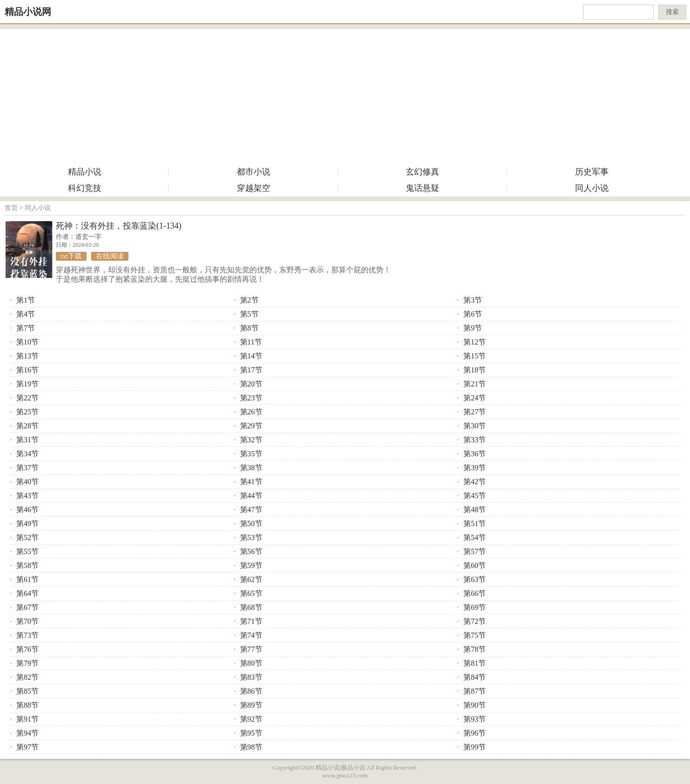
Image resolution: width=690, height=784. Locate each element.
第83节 (251, 677)
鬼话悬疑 (422, 188)
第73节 (27, 635)
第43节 (27, 496)
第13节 (27, 356)
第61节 (27, 579)
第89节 (251, 705)
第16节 (27, 370)
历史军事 (592, 172)
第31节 (27, 440)
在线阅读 (110, 256)
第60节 (475, 565)
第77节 (251, 649)
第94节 (27, 733)
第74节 (251, 635)
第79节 (27, 663)
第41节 (251, 482)
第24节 (475, 398)
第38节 (251, 468)
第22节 (27, 398)
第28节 (27, 426)
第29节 (251, 426)
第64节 (27, 593)
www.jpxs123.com (345, 775)
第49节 (27, 524)
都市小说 (254, 172)
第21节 (475, 384)
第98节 (251, 747)
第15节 (475, 356)
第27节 (475, 412)
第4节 (26, 314)
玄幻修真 (422, 172)
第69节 (475, 607)
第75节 (475, 635)
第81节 (475, 663)
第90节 (475, 705)
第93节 (475, 719)
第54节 (475, 537)
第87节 (475, 691)
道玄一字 (88, 237)
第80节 (251, 663)
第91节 (27, 719)
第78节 (475, 649)
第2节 (249, 300)
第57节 (475, 551)
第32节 (251, 440)
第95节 (251, 733)
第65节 (251, 593)
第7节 (26, 328)
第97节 (27, 747)
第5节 (249, 314)
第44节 (251, 496)
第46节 (27, 510)
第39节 (475, 468)
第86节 (251, 691)
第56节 (251, 551)
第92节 (251, 719)
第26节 (251, 412)
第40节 (27, 482)
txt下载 (71, 256)
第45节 (475, 496)
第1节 (26, 300)
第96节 (475, 733)
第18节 (475, 370)
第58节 (27, 565)
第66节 (475, 593)
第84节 (475, 677)
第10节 (27, 342)
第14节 (251, 356)
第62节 (251, 579)
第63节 (475, 579)
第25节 (27, 412)
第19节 (27, 384)
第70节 (27, 621)
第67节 (27, 607)
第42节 (475, 482)
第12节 (475, 342)
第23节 (251, 398)
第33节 (475, 440)
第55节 (27, 551)
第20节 (251, 384)
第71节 (251, 621)
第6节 (473, 314)
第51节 (475, 524)
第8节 (249, 328)
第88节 (27, 705)
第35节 (251, 454)
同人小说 (592, 188)
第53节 (251, 537)
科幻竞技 (85, 188)
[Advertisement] (345, 94)
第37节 (27, 468)
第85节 (27, 691)
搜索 (672, 12)
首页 (11, 208)
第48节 (475, 510)
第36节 (475, 454)
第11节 (251, 342)
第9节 (473, 328)
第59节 (251, 565)
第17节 (251, 370)
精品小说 (85, 172)
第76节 (27, 649)
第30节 (475, 426)
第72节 (475, 621)
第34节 (27, 454)
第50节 (251, 524)
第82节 (27, 677)
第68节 (251, 607)
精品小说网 (28, 12)
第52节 (27, 537)
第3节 (473, 300)
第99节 (475, 747)
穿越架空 (254, 188)
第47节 (251, 510)
